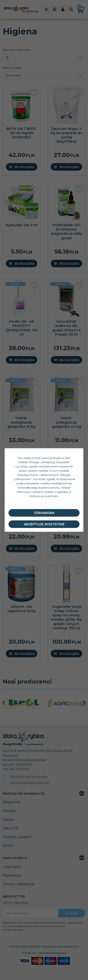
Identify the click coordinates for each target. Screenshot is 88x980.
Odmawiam (44, 513)
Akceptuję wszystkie (44, 524)
